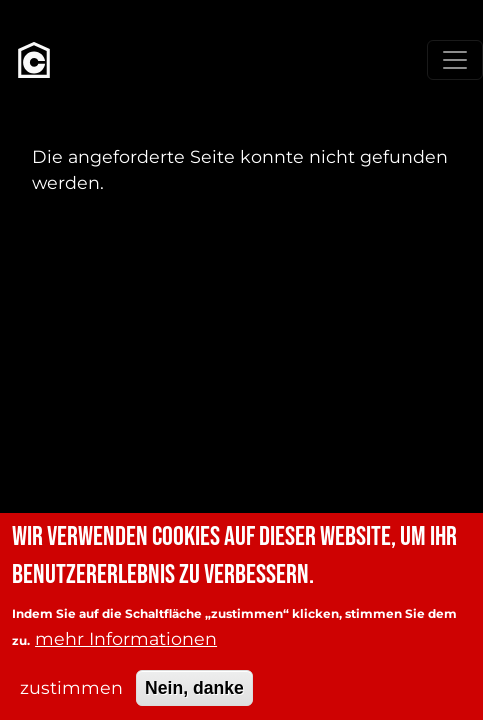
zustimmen (71, 701)
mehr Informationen (126, 652)
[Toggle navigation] (455, 60)
